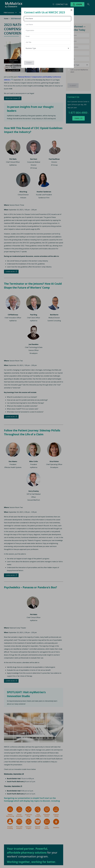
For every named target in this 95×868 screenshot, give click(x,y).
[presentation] (35, 55)
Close (71, 10)
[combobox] (47, 48)
